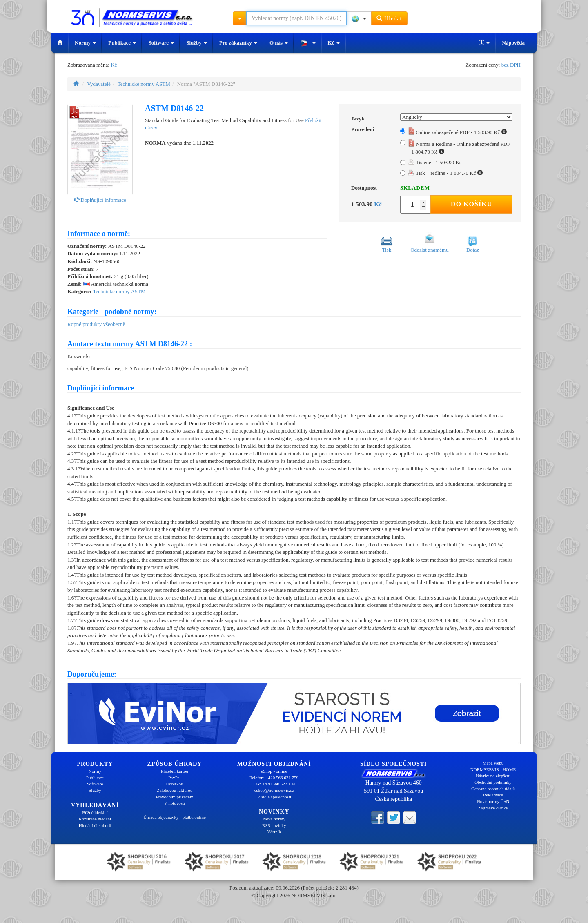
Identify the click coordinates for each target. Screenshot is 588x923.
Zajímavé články (493, 808)
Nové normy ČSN (493, 801)
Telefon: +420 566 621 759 (274, 778)
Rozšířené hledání (95, 819)
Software (161, 43)
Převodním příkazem (175, 797)
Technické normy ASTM (144, 84)
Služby (197, 43)
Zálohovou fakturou (175, 790)
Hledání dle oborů (95, 825)
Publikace (122, 43)
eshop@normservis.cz (274, 790)
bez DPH (511, 65)
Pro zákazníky (238, 43)
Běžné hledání (95, 812)
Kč (334, 43)
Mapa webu (493, 763)
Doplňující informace (100, 200)
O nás (279, 43)
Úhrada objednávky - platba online (175, 817)
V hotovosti (175, 803)
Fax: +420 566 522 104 (274, 784)
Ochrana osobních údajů (493, 789)
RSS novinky (274, 825)
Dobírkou (174, 784)
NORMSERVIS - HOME (493, 769)
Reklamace (493, 795)
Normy (85, 43)
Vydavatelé (99, 84)
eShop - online (274, 771)
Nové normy (274, 819)
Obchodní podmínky (493, 782)
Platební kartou (175, 771)
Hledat (389, 18)
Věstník (274, 832)
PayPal (175, 778)
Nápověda (513, 43)
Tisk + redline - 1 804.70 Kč (445, 173)
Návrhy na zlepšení (493, 776)
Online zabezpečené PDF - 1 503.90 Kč (458, 132)
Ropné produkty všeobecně (96, 324)
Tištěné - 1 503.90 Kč (435, 162)
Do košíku (471, 204)
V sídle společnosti (274, 797)
